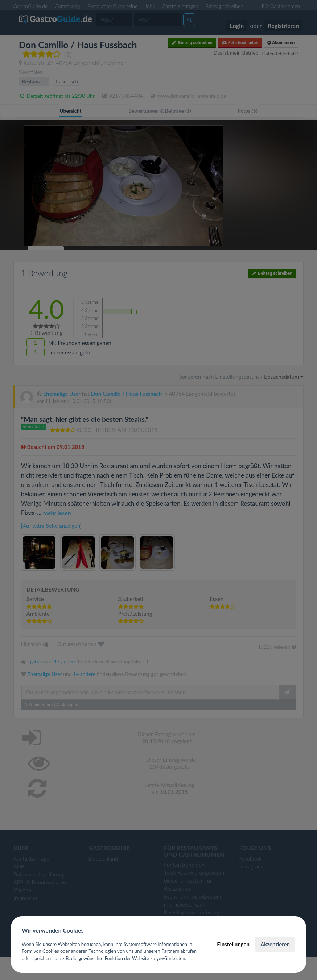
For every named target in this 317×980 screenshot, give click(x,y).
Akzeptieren (275, 944)
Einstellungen (233, 944)
